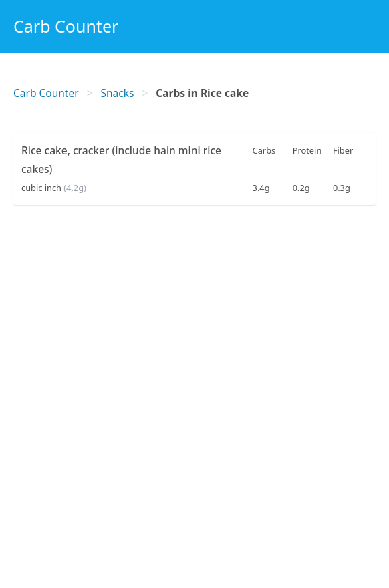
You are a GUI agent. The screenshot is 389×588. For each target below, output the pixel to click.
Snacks (118, 93)
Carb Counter (66, 26)
